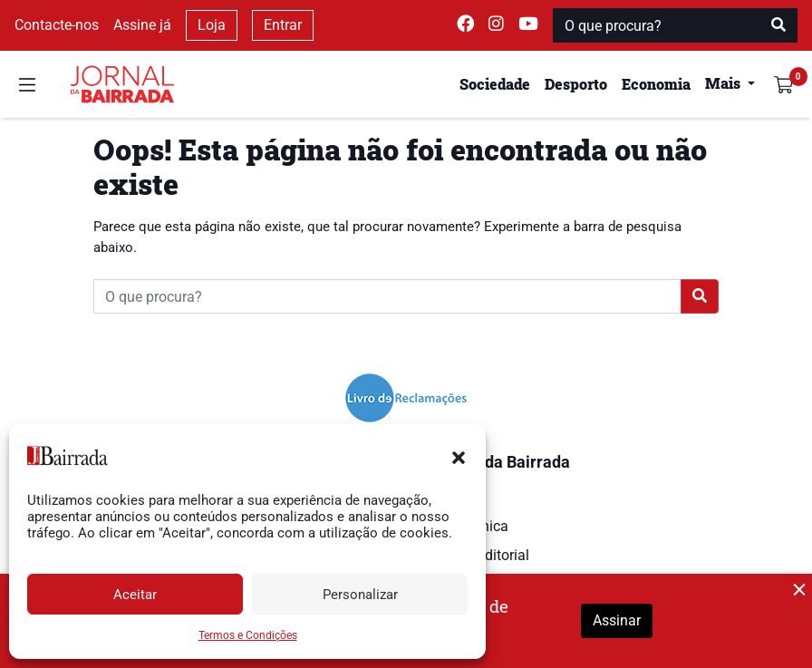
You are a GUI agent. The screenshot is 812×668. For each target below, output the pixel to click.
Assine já (142, 25)
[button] (459, 456)
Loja (212, 25)
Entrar (283, 25)
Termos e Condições (248, 635)
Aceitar (135, 595)
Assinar (617, 620)
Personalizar (360, 595)
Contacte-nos (57, 25)
